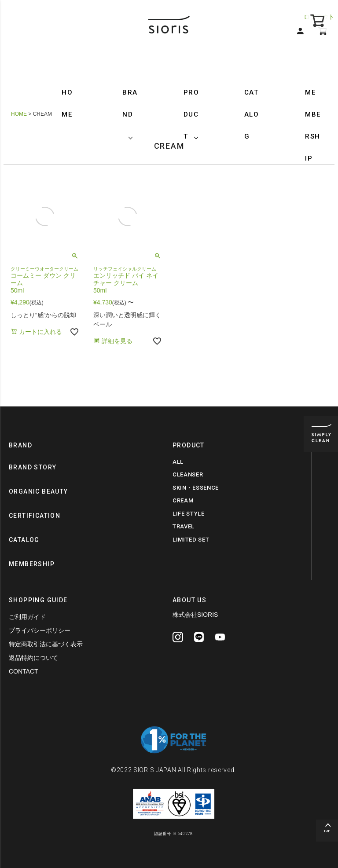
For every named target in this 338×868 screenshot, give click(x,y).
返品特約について (33, 658)
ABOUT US (189, 600)
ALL (178, 462)
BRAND (130, 103)
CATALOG (252, 114)
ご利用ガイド (27, 617)
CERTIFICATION (35, 516)
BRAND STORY (33, 467)
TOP (327, 831)
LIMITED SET (191, 540)
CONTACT (24, 671)
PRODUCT (191, 114)
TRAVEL (184, 526)
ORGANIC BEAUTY (39, 491)
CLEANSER (188, 474)
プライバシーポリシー (40, 630)
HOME (67, 103)
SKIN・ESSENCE (196, 488)
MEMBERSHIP (313, 125)
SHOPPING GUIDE (38, 600)
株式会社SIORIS (195, 615)
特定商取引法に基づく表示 (46, 644)
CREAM (183, 500)
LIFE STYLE (189, 514)
